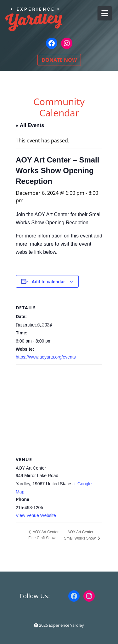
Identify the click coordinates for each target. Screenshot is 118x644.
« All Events (30, 125)
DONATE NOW (59, 60)
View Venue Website (36, 515)
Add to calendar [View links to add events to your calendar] (48, 282)
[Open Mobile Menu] (105, 13)
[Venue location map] (59, 410)
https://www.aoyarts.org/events (46, 357)
